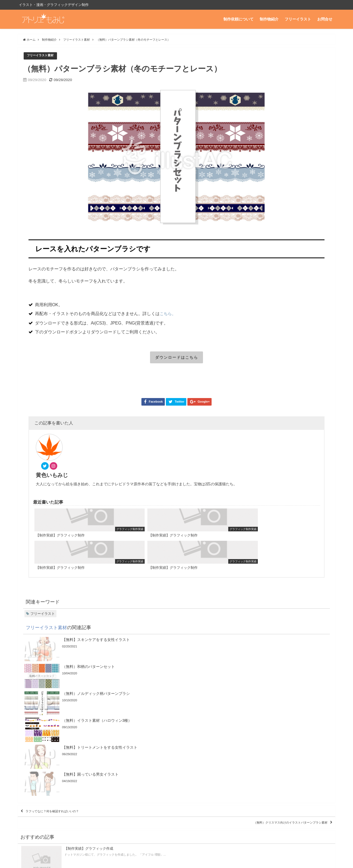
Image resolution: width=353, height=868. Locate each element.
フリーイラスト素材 (43, 56)
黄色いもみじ (84, 446)
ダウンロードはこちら (177, 358)
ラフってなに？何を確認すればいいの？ (66, 676)
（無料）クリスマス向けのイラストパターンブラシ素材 (272, 692)
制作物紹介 (269, 19)
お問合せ (325, 19)
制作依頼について (238, 19)
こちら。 (168, 314)
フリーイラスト (298, 19)
